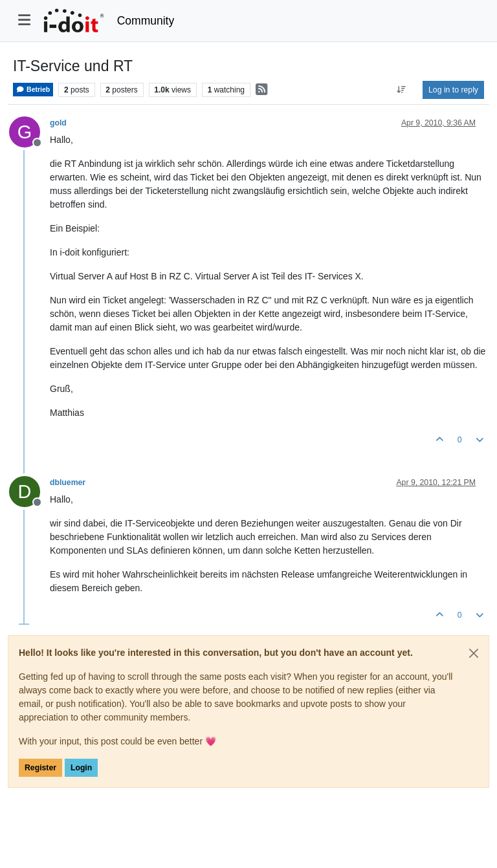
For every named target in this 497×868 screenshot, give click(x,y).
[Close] (474, 653)
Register (40, 768)
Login (81, 768)
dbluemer (68, 483)
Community (146, 21)
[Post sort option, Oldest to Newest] (402, 90)
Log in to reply (453, 90)
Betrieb (33, 90)
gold (58, 123)
